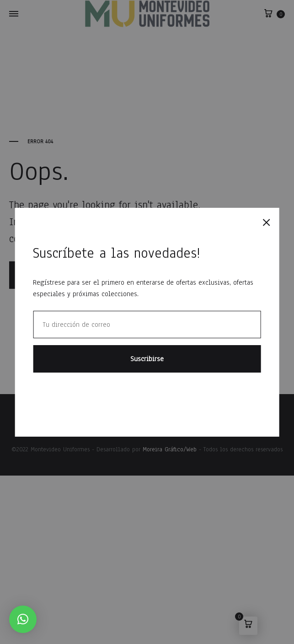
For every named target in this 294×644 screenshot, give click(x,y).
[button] (23, 619)
